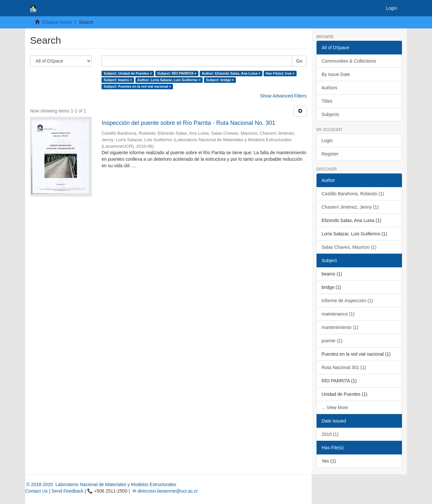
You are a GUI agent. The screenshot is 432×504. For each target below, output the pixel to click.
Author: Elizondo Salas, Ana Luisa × (231, 73)
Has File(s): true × (280, 73)
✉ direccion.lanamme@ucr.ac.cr (164, 491)
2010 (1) (330, 434)
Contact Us (36, 491)
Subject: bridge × (220, 80)
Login (327, 141)
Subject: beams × (118, 80)
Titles (327, 101)
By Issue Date (336, 74)
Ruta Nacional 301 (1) (344, 367)
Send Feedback (68, 491)
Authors (330, 88)
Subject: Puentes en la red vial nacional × (137, 86)
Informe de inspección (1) (347, 301)
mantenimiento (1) (340, 327)
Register (330, 154)
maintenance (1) (338, 314)
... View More (335, 408)
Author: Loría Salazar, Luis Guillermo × (169, 80)
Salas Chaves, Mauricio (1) (349, 247)
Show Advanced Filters (283, 96)
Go (299, 61)
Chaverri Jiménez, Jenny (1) (350, 207)
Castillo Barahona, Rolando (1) (353, 194)
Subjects (331, 114)
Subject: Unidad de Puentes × (128, 73)
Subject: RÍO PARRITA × (177, 73)
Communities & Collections (349, 61)
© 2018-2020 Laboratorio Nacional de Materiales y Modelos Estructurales (101, 484)
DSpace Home (57, 22)
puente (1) (332, 341)
